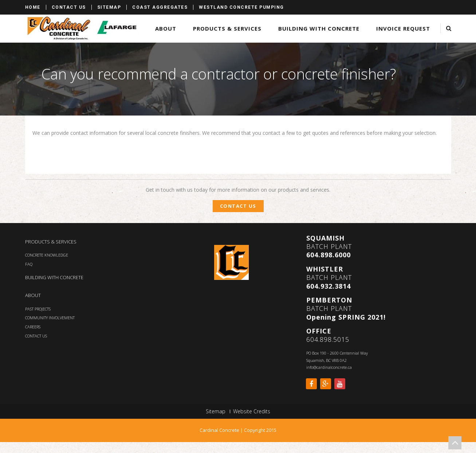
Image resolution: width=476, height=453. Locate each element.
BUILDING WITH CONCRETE (54, 277)
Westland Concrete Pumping (241, 7)
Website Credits (252, 411)
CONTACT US (36, 336)
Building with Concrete (319, 28)
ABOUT (33, 295)
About (166, 28)
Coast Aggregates (160, 7)
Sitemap (109, 7)
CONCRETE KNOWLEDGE (47, 255)
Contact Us (69, 7)
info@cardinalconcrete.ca (329, 367)
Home (33, 7)
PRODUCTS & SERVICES (51, 242)
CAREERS (33, 327)
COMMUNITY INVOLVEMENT (50, 318)
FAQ (29, 264)
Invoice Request (403, 28)
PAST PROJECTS (38, 309)
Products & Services (227, 28)
